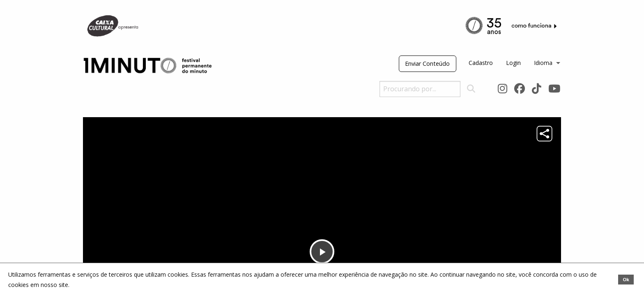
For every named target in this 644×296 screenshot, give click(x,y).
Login (513, 63)
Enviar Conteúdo (427, 64)
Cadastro (481, 63)
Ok (626, 279)
